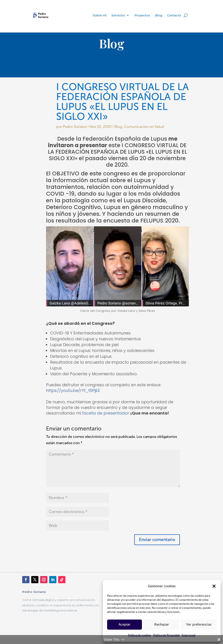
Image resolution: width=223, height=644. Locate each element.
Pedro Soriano (75, 127)
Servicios (118, 15)
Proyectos (142, 15)
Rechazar (162, 624)
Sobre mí (100, 15)
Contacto (174, 15)
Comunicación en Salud (144, 127)
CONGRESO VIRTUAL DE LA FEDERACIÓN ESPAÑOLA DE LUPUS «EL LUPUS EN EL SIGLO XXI (117, 152)
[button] (214, 586)
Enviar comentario (157, 540)
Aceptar (125, 624)
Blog (159, 15)
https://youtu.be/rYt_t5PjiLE (73, 390)
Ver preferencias (199, 624)
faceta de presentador (106, 413)
